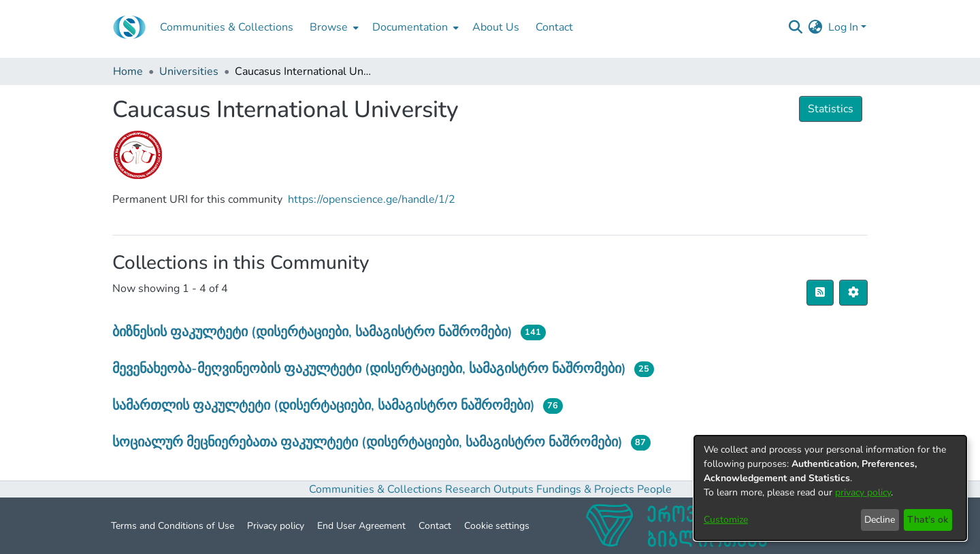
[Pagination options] (853, 293)
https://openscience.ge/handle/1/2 (372, 199)
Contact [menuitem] (554, 27)
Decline (880, 520)
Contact (435, 526)
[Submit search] (796, 27)
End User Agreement (361, 526)
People (654, 489)
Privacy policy (276, 526)
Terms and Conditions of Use (173, 526)
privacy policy (863, 492)
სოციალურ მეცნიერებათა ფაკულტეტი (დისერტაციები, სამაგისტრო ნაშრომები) (367, 442)
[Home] (129, 27)
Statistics (831, 109)
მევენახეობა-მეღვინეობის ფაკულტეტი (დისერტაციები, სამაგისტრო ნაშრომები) (369, 369)
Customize (726, 520)
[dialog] (830, 488)
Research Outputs (491, 489)
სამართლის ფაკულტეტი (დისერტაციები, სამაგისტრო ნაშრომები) (324, 405)
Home (128, 71)
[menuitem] (333, 27)
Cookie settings (497, 526)
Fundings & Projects (585, 489)
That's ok (928, 520)
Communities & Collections (376, 489)
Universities (189, 71)
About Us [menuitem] (496, 27)
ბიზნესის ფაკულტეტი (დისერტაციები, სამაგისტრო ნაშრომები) (312, 332)
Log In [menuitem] (843, 27)
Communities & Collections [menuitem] (227, 27)
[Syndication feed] (820, 293)
